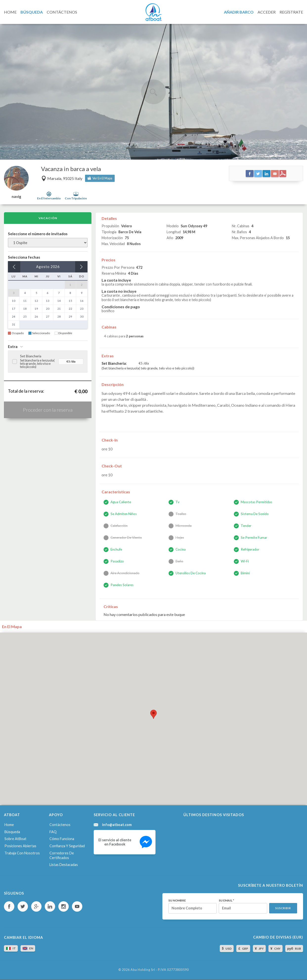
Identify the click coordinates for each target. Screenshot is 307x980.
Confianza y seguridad (67, 846)
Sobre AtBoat (15, 839)
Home (9, 825)
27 (48, 317)
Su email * (226, 901)
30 (82, 317)
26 (36, 317)
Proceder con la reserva (48, 410)
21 (59, 309)
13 (48, 301)
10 (14, 301)
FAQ (53, 832)
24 (14, 317)
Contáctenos (60, 825)
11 (25, 301)
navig (16, 197)
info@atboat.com (117, 825)
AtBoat (153, 12)
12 (36, 301)
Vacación (48, 218)
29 (70, 317)
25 (25, 317)
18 (25, 309)
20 (48, 309)
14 (59, 301)
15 (70, 301)
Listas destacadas (64, 865)
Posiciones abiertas (20, 846)
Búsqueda (12, 832)
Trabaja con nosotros (22, 853)
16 (82, 301)
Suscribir (283, 908)
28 (59, 317)
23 (82, 309)
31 (14, 324)
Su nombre (177, 901)
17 (14, 309)
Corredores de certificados (62, 855)
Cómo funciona (62, 839)
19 (36, 309)
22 (70, 309)
